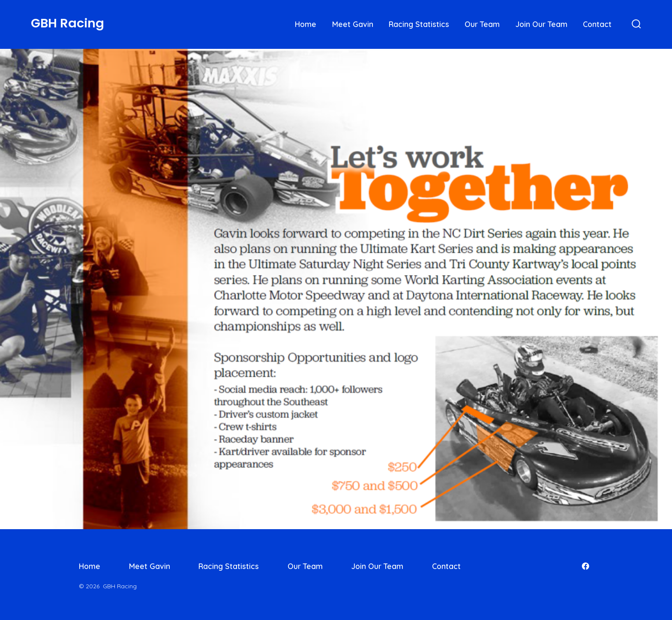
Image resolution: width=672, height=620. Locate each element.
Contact (597, 24)
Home (306, 24)
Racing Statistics (419, 24)
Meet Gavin (353, 24)
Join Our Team (541, 24)
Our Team (482, 24)
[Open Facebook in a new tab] (585, 566)
